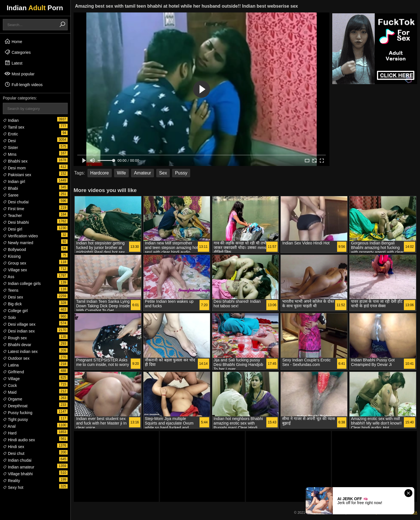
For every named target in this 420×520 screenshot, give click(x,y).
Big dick (12, 304)
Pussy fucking (18, 413)
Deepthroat (15, 406)
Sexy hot (13, 487)
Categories (18, 52)
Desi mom (14, 168)
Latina (11, 365)
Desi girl (12, 229)
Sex (163, 173)
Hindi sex (13, 447)
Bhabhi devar (17, 345)
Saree (11, 195)
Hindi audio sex (19, 440)
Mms (10, 154)
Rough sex (15, 338)
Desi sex (13, 297)
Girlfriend (13, 372)
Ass (8, 277)
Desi (9, 141)
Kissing (12, 256)
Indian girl (14, 182)
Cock (10, 385)
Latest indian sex (20, 351)
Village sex (15, 270)
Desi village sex (19, 324)
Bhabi (10, 188)
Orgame (12, 399)
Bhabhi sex (15, 161)
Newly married (18, 243)
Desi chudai (16, 202)
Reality (11, 481)
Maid (10, 392)
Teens (11, 290)
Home (13, 41)
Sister (10, 148)
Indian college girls (22, 284)
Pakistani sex (17, 175)
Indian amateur (19, 467)
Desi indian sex (19, 331)
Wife (121, 173)
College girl (15, 311)
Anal (9, 426)
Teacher (12, 216)
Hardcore (100, 173)
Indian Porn (35, 8)
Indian (11, 120)
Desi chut (14, 453)
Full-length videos (23, 84)
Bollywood (14, 250)
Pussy (181, 173)
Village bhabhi (18, 474)
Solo (9, 317)
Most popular (19, 74)
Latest (13, 63)
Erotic (10, 134)
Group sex (14, 263)
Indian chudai (17, 460)
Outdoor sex (16, 358)
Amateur (142, 173)
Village (11, 379)
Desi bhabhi (16, 222)
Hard (10, 433)
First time (13, 209)
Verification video (20, 236)
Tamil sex (14, 127)
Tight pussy (15, 419)
